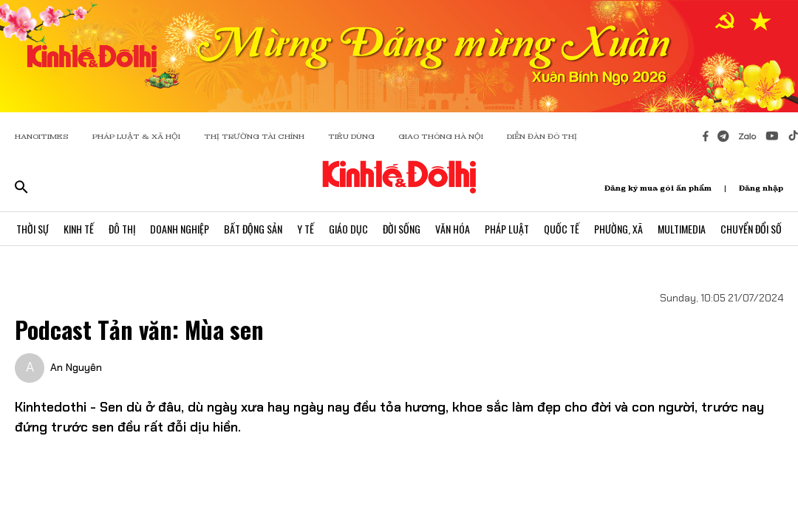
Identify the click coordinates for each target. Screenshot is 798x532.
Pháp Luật (507, 229)
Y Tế (306, 229)
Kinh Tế (79, 229)
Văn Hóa (453, 229)
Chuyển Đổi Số (751, 229)
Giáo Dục (348, 229)
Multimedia (682, 229)
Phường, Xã (618, 229)
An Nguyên (76, 367)
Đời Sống (402, 229)
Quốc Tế (562, 229)
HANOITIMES (42, 136)
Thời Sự (33, 229)
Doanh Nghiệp (180, 229)
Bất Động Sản (253, 229)
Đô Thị (122, 229)
